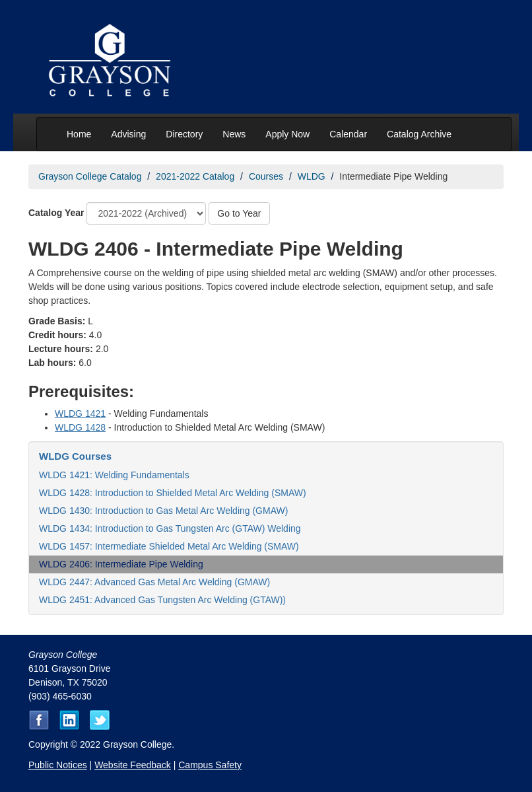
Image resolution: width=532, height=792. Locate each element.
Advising (128, 134)
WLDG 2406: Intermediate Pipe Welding (121, 564)
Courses (266, 176)
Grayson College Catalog (90, 176)
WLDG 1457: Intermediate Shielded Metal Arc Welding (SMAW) (169, 546)
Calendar (348, 134)
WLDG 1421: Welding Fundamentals (114, 475)
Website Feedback (133, 765)
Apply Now (287, 134)
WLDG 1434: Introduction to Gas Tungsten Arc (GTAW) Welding (170, 528)
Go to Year (239, 213)
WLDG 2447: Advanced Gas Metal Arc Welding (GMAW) (154, 582)
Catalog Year (56, 213)
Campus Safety (210, 765)
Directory (184, 134)
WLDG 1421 (80, 414)
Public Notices (58, 765)
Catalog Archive (419, 134)
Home (79, 134)
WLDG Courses (75, 456)
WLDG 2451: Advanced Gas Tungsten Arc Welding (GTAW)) (162, 600)
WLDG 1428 (80, 427)
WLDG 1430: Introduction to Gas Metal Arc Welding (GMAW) (163, 511)
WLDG (312, 176)
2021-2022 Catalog (195, 176)
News (234, 134)
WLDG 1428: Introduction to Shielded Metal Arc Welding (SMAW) (173, 493)
